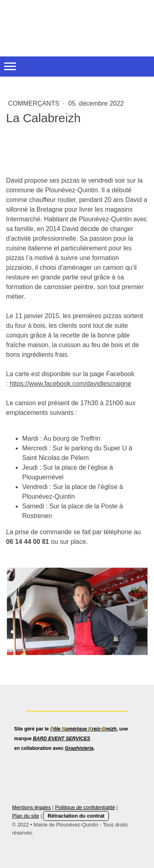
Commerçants (35, 103)
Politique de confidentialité (85, 807)
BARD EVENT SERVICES (62, 739)
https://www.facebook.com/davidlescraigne (70, 384)
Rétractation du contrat (76, 816)
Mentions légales (31, 807)
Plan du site (26, 816)
